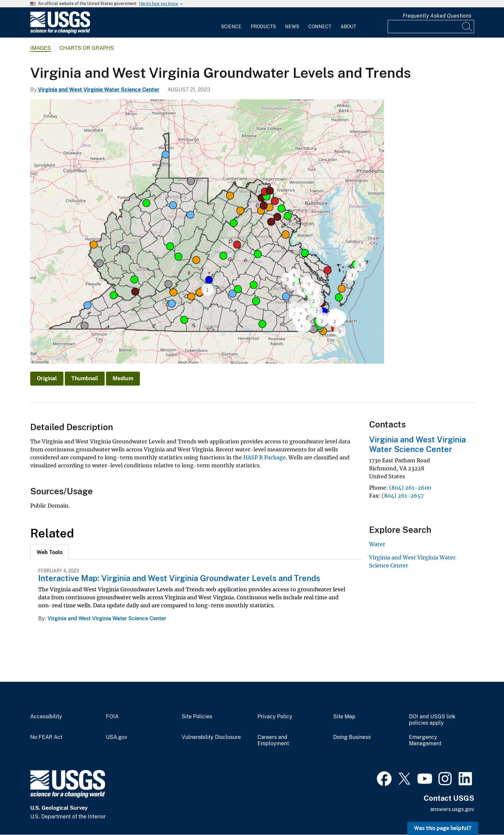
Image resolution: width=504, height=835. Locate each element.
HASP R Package (264, 457)
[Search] (467, 27)
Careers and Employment (273, 740)
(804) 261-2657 (403, 496)
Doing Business (352, 737)
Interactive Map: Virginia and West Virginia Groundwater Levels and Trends (179, 578)
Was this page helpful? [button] (443, 828)
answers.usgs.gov (452, 809)
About (348, 27)
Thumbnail (85, 378)
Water (377, 544)
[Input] (431, 27)
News (292, 27)
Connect (320, 27)
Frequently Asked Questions (437, 16)
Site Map (344, 717)
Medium (123, 378)
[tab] (50, 552)
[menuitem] (231, 23)
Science (231, 27)
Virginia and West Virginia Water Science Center (99, 90)
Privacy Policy (275, 717)
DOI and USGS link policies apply (432, 720)
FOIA (112, 717)
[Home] (60, 32)
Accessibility (46, 717)
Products (263, 27)
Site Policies (197, 717)
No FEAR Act (46, 737)
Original (47, 378)
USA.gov (117, 737)
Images (41, 48)
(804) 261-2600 (410, 488)
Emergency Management (425, 740)
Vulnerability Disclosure (211, 737)
